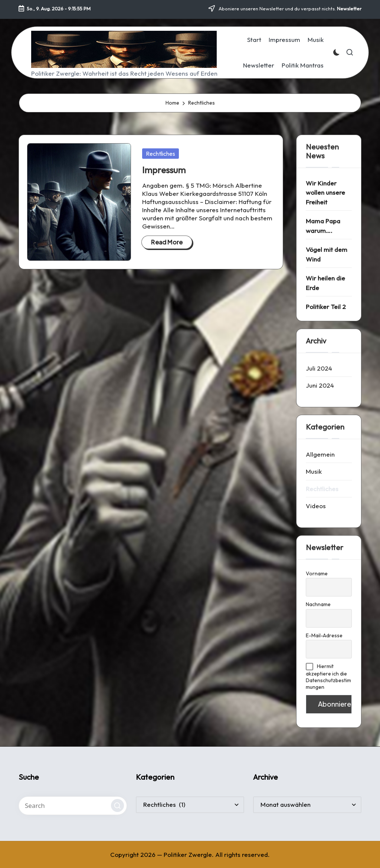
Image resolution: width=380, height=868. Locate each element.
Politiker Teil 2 (326, 307)
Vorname (317, 573)
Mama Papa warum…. (323, 226)
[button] (117, 805)
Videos (316, 506)
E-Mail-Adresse (324, 635)
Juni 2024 (320, 385)
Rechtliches (160, 154)
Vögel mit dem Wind (327, 254)
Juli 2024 (319, 368)
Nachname (318, 604)
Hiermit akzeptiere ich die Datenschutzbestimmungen (328, 677)
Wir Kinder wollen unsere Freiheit (325, 193)
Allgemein (320, 454)
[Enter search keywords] (73, 806)
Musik (314, 471)
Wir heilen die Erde (325, 283)
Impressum (164, 170)
